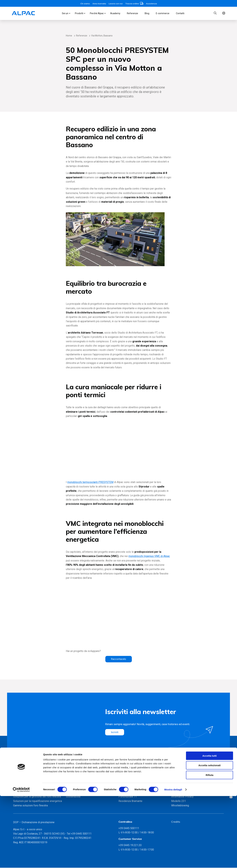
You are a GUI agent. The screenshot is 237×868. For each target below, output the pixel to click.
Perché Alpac (97, 13)
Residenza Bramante (130, 801)
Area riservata (99, 4)
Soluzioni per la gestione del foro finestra (37, 797)
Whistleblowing (180, 806)
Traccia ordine (134, 4)
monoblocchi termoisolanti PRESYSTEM (90, 482)
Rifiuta (210, 847)
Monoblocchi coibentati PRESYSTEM (34, 788)
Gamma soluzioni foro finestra (30, 806)
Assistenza (151, 4)
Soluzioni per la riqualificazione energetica (38, 801)
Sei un (65, 13)
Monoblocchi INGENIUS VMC (30, 783)
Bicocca (123, 783)
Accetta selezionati (209, 837)
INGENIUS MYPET (24, 792)
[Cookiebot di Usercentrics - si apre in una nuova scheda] (21, 862)
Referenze (132, 13)
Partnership (72, 792)
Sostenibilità (73, 797)
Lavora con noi (116, 4)
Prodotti (79, 13)
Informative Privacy (182, 797)
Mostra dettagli (173, 861)
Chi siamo (85, 4)
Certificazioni (73, 788)
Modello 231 (178, 801)
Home (69, 36)
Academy (115, 13)
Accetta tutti (210, 828)
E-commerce (163, 13)
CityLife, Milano (127, 788)
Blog (147, 13)
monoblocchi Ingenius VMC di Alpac (149, 556)
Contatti (180, 13)
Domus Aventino (128, 792)
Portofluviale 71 (128, 797)
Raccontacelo (118, 659)
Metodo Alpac (74, 783)
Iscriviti (115, 732)
